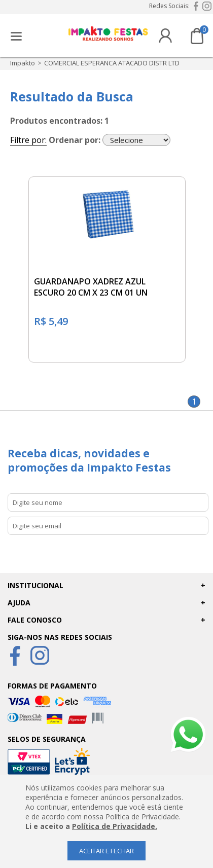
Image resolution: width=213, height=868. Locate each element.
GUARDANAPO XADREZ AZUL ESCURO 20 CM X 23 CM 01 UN (91, 287)
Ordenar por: (75, 140)
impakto (23, 63)
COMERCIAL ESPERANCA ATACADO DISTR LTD (112, 63)
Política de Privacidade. (115, 826)
